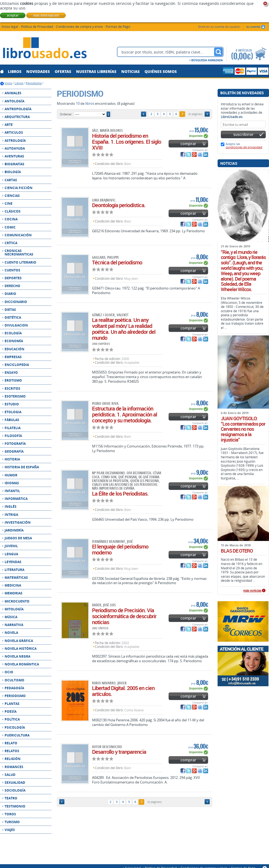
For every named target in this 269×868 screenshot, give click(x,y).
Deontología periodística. (119, 205)
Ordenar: (66, 114)
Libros (19, 83)
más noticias (252, 591)
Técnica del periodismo (117, 262)
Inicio (8, 83)
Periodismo (34, 83)
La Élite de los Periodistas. (120, 494)
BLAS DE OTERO (237, 551)
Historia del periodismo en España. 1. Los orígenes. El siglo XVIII (127, 142)
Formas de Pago (118, 26)
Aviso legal (10, 26)
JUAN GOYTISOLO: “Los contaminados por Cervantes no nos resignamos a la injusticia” (243, 429)
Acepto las (244, 145)
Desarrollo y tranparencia (119, 752)
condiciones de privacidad (244, 147)
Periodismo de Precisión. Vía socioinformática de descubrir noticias (124, 616)
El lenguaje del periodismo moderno (120, 549)
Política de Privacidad (37, 26)
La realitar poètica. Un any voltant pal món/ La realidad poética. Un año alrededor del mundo (124, 329)
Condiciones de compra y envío (79, 26)
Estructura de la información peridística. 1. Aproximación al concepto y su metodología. (124, 414)
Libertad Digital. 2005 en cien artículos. (123, 691)
